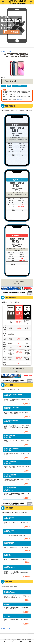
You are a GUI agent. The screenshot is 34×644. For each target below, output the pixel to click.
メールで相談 (13, 32)
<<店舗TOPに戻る (6, 51)
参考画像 (20, 99)
